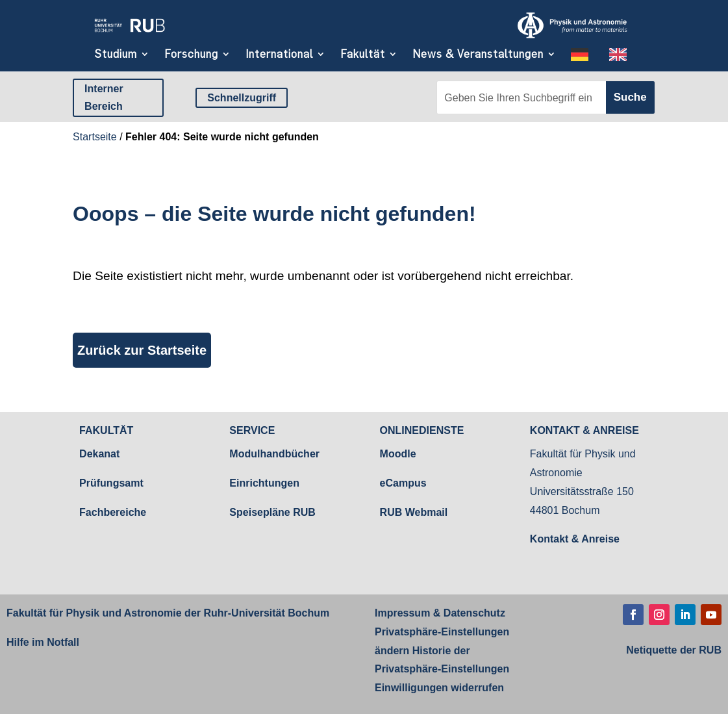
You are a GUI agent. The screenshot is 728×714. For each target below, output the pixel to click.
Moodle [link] (398, 454)
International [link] (279, 54)
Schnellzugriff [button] (242, 98)
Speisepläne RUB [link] (272, 512)
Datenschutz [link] (473, 613)
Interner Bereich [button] (104, 97)
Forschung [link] (191, 54)
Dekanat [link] (99, 454)
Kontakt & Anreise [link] (575, 539)
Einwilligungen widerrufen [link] (439, 688)
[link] (130, 34)
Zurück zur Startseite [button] (142, 350)
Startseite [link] (95, 137)
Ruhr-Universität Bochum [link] (266, 613)
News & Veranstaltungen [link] (478, 54)
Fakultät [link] (363, 54)
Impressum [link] (402, 613)
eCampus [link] (403, 483)
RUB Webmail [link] (414, 512)
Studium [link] (116, 54)
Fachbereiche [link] (113, 512)
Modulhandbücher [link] (274, 454)
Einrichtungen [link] (264, 483)
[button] (633, 615)
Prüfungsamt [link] (111, 483)
